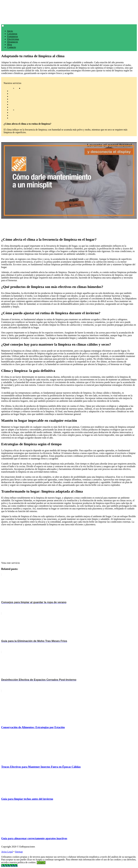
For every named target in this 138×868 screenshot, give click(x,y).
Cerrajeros (12, 34)
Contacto (12, 47)
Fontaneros (13, 36)
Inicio (10, 31)
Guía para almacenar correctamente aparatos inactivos (34, 838)
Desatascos (13, 42)
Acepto (41, 863)
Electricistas (13, 39)
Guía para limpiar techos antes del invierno (27, 799)
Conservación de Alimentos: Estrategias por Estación (33, 727)
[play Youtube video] (69, 180)
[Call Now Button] (9, 865)
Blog (10, 45)
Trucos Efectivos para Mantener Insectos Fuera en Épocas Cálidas (41, 767)
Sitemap (19, 852)
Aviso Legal (7, 852)
